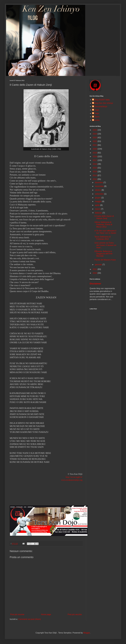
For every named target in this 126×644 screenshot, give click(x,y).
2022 (95, 141)
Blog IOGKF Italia (102, 100)
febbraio (99, 213)
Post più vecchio (75, 614)
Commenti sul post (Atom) (30, 619)
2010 (95, 273)
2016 (95, 164)
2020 (95, 149)
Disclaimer (95, 284)
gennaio (99, 265)
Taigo (97, 113)
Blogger (87, 633)
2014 (95, 172)
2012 (95, 179)
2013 (95, 175)
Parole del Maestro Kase (105, 260)
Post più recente (17, 614)
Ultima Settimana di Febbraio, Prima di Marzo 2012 (103, 224)
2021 (95, 145)
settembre (100, 194)
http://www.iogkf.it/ (74, 477)
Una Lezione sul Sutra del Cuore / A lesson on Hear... (105, 245)
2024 (95, 134)
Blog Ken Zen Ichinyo (104, 103)
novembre (100, 186)
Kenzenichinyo (101, 107)
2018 (95, 157)
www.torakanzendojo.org (72, 480)
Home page (46, 614)
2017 (95, 160)
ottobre (98, 190)
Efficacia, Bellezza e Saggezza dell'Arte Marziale (103, 254)
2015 (95, 168)
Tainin (97, 117)
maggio (98, 201)
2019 (95, 153)
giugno (98, 198)
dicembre (99, 182)
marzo (98, 209)
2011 (95, 269)
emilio (97, 120)
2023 (95, 138)
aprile (98, 205)
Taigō (97, 110)
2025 (95, 130)
